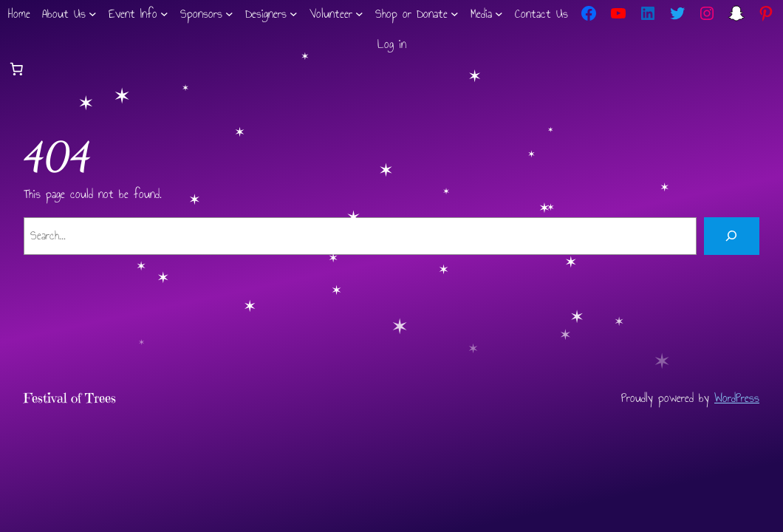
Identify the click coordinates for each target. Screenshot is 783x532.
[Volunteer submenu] (359, 14)
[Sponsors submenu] (229, 14)
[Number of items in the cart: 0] (16, 69)
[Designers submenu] (294, 14)
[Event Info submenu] (164, 14)
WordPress (737, 398)
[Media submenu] (499, 14)
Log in (392, 44)
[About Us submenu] (93, 14)
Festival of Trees (70, 398)
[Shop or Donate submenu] (455, 14)
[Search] (732, 236)
